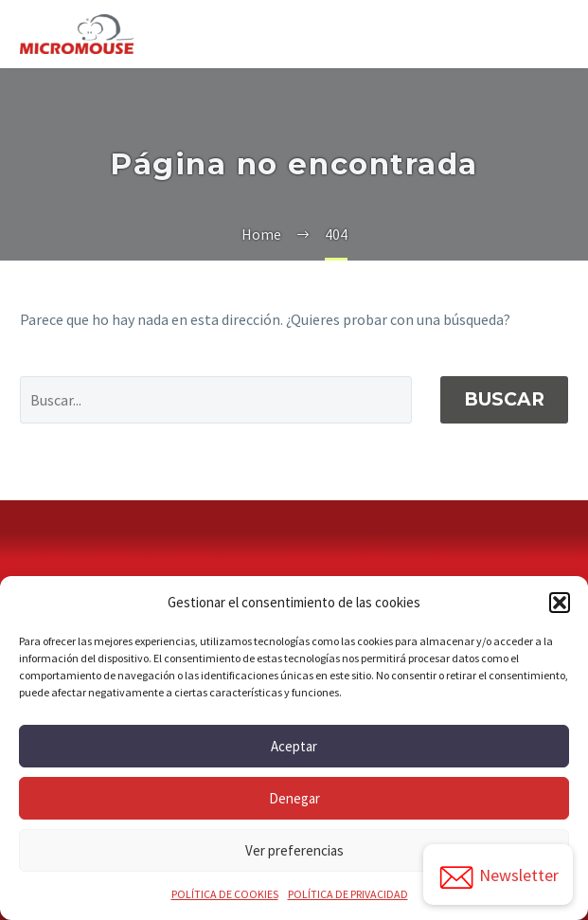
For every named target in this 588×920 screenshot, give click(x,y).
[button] (560, 603)
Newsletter (498, 877)
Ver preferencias (294, 850)
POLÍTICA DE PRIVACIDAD (348, 894)
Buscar (504, 399)
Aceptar (294, 746)
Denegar (294, 798)
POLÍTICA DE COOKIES (225, 894)
